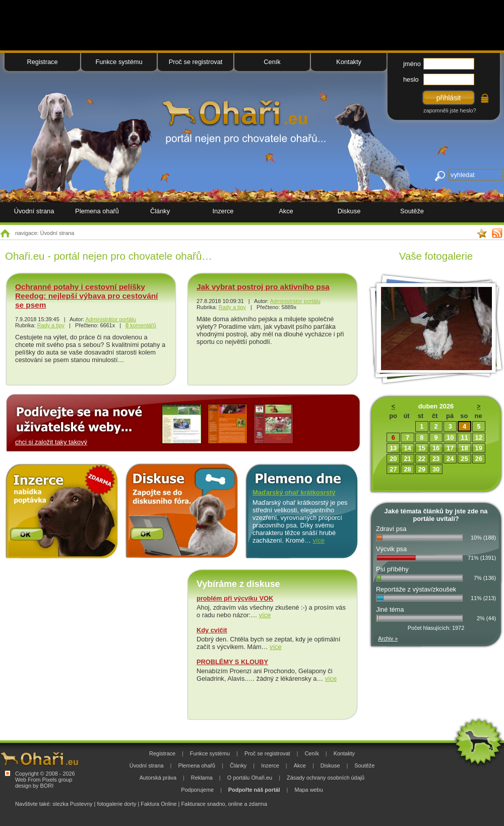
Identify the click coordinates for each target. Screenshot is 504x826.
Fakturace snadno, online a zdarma (224, 804)
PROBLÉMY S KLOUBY (232, 662)
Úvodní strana (34, 211)
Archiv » (388, 638)
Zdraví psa (391, 529)
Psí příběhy (392, 569)
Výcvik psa (391, 549)
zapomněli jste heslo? (450, 110)
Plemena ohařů (97, 211)
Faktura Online (159, 804)
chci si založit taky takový (51, 442)
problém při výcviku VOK (235, 598)
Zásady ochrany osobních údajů (326, 778)
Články (160, 211)
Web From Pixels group (44, 780)
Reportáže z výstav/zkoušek (416, 589)
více (319, 540)
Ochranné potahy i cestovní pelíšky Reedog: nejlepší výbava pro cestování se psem (86, 296)
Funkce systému (119, 62)
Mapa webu (308, 790)
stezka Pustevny (72, 804)
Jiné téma (390, 609)
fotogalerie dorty (116, 804)
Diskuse (349, 211)
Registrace (42, 62)
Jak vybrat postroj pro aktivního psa (263, 287)
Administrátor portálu (110, 319)
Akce (286, 211)
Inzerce (223, 211)
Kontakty (349, 62)
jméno (412, 64)
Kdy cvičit (212, 630)
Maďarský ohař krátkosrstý (294, 492)
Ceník (272, 62)
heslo (411, 79)
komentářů (141, 325)
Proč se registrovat (196, 62)
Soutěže (412, 211)
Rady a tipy (51, 325)
